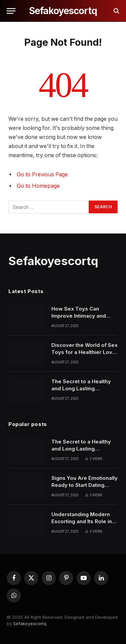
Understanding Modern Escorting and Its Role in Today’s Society (82, 522)
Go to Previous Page (42, 174)
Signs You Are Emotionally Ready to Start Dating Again (85, 485)
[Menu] (11, 11)
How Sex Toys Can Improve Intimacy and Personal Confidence (79, 316)
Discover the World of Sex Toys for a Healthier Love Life (85, 352)
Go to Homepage (38, 186)
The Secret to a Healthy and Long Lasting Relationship (81, 389)
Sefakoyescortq (30, 623)
